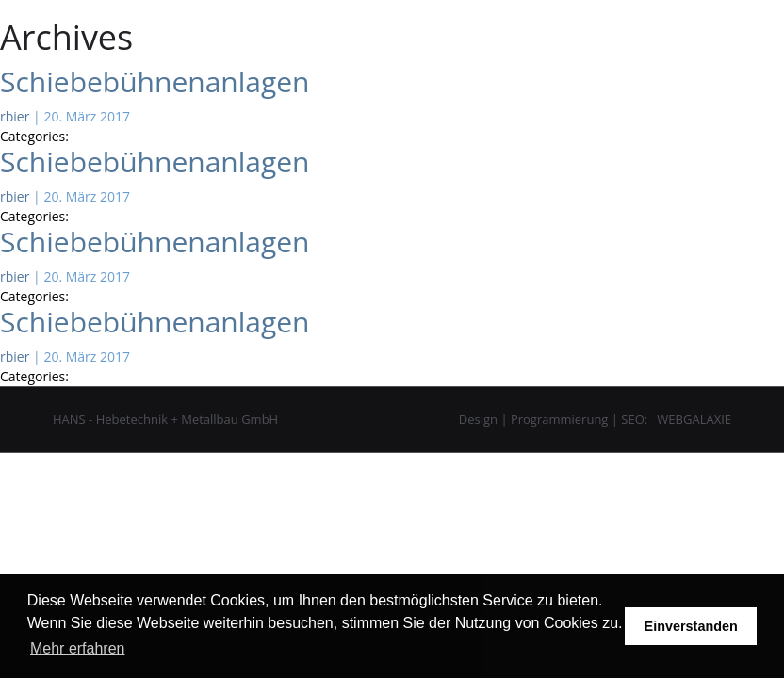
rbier (15, 116)
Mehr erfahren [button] (78, 648)
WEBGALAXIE (694, 419)
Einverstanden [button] (691, 626)
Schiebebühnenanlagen (155, 81)
